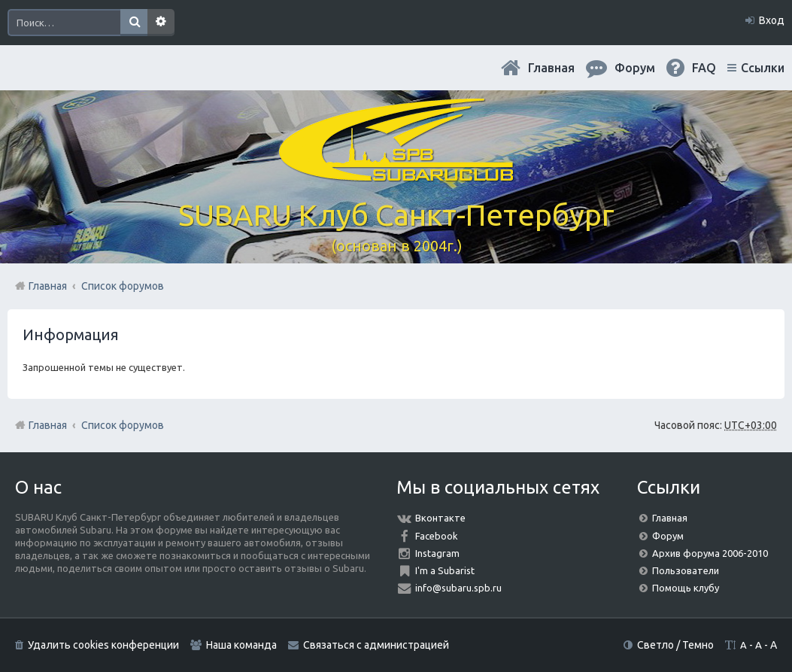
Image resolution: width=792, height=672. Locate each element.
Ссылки (763, 68)
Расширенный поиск (161, 23)
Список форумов (123, 425)
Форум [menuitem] (635, 68)
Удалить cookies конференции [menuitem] (103, 645)
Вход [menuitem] (772, 20)
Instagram (437, 553)
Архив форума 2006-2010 (710, 553)
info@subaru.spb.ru (458, 588)
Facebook (437, 536)
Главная (551, 68)
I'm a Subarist (445, 570)
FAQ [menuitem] (704, 68)
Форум (668, 536)
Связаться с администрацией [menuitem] (376, 645)
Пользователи (686, 570)
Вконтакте (440, 518)
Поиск (134, 23)
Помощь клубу (686, 588)
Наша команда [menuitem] (241, 645)
